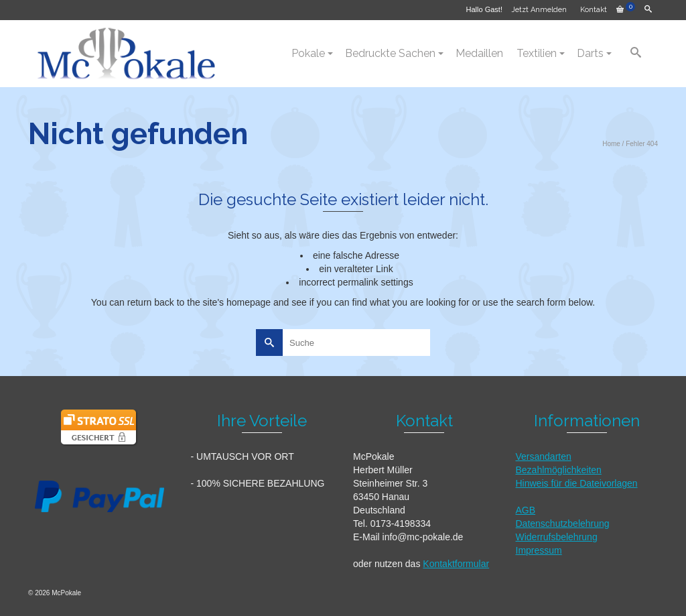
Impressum (539, 550)
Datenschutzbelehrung (563, 523)
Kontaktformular (456, 564)
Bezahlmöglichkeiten (559, 470)
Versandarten (544, 456)
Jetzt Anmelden (539, 10)
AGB (526, 510)
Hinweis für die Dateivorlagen (577, 483)
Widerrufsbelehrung (557, 537)
